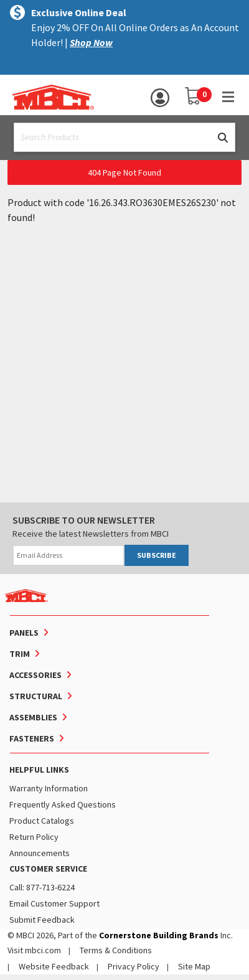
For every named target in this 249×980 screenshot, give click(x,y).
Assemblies (33, 717)
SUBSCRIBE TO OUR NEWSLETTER (84, 520)
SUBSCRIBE (157, 555)
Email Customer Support (54, 903)
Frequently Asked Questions (63, 804)
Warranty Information (49, 788)
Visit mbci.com (34, 950)
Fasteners (32, 738)
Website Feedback (54, 966)
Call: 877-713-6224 (42, 887)
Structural (36, 696)
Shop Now (91, 42)
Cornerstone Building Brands (159, 935)
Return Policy (34, 837)
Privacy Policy (134, 966)
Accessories (35, 675)
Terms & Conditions (116, 950)
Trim (20, 654)
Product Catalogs (42, 821)
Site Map (194, 966)
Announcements (40, 853)
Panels (24, 633)
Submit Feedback (42, 920)
